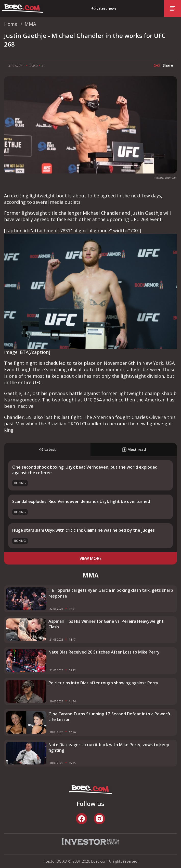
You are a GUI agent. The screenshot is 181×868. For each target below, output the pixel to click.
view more (90, 558)
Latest (47, 449)
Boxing (20, 483)
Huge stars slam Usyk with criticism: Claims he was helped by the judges (83, 530)
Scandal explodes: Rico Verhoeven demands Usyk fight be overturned (81, 501)
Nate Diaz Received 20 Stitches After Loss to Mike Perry (104, 652)
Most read (134, 449)
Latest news (106, 8)
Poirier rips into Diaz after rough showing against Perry (103, 683)
